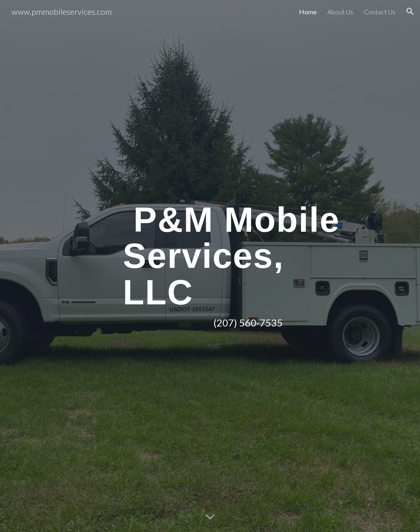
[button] (410, 11)
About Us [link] (340, 12)
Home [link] (308, 12)
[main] (242, 266)
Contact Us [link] (380, 12)
